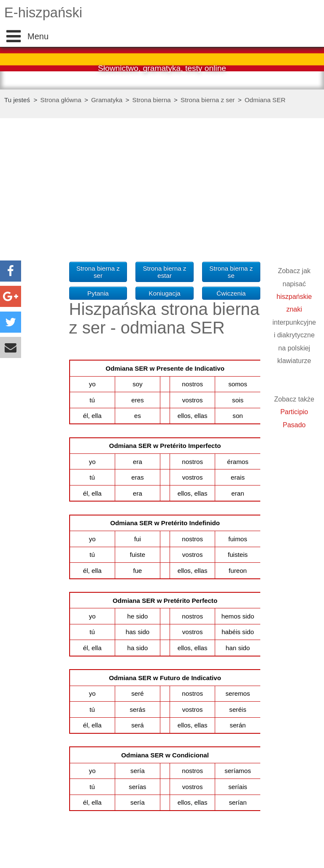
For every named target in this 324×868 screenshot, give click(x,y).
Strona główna (61, 100)
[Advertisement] (38, 266)
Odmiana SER (265, 100)
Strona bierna (152, 100)
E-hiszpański (43, 12)
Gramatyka (107, 100)
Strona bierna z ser (208, 100)
